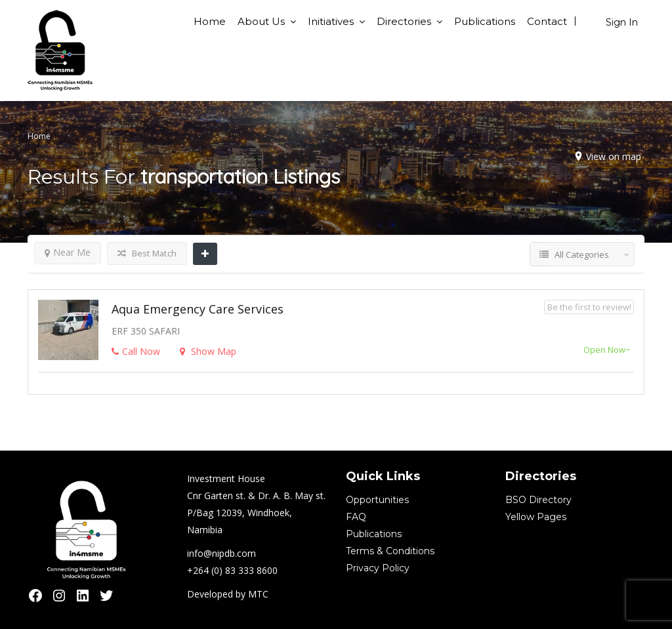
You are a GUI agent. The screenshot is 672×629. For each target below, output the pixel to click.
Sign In (622, 22)
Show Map (208, 351)
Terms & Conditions (390, 551)
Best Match (147, 253)
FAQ (356, 517)
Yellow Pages (536, 517)
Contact (547, 21)
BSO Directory (538, 500)
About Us (261, 21)
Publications (485, 21)
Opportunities (377, 500)
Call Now (136, 351)
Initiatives (331, 21)
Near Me (68, 252)
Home (210, 21)
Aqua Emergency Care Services (198, 309)
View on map (614, 156)
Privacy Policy (378, 568)
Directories (404, 21)
